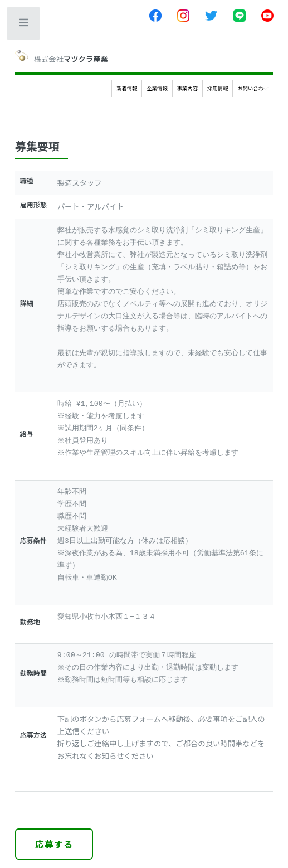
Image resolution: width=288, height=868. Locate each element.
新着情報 (127, 88)
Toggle (24, 25)
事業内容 (187, 88)
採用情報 (218, 88)
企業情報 (157, 88)
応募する (54, 844)
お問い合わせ (253, 88)
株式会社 (62, 56)
